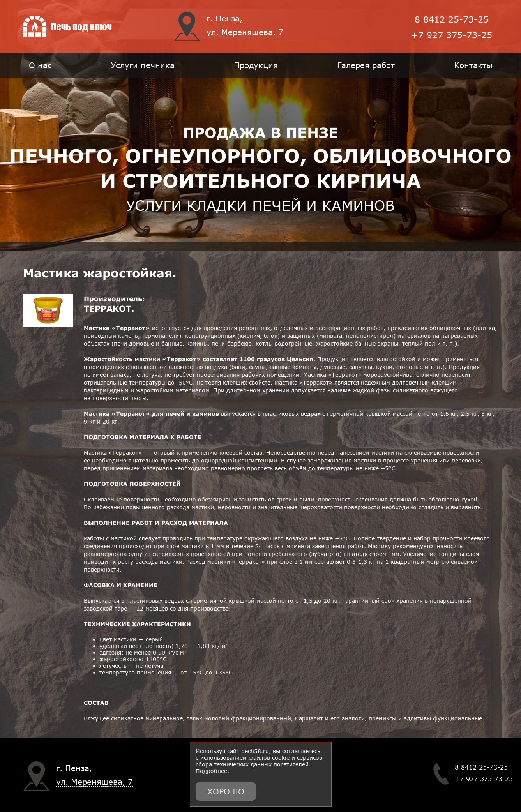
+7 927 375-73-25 (452, 35)
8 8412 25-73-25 (452, 19)
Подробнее (211, 771)
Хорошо (226, 791)
